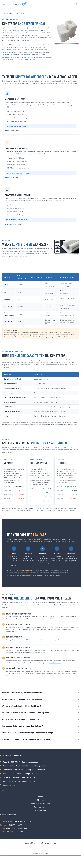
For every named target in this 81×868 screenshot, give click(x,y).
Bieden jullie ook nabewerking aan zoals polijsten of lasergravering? (41, 733)
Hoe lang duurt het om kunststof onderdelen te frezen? (41, 726)
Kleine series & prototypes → (14, 224)
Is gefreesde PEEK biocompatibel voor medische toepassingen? (41, 739)
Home (6, 13)
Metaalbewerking (40, 807)
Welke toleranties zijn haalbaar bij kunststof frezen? (41, 706)
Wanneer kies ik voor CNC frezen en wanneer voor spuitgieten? (41, 713)
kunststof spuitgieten (9, 52)
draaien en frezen (20, 28)
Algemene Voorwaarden (40, 803)
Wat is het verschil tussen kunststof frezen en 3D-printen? (41, 719)
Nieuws (40, 796)
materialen (28, 33)
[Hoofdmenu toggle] (77, 4)
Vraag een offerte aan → (12, 130)
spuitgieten (38, 650)
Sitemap (41, 800)
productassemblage (55, 663)
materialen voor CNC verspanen (64, 337)
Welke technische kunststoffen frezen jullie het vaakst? (41, 699)
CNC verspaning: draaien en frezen (25, 59)
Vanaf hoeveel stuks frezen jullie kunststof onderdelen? (41, 693)
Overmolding (41, 810)
